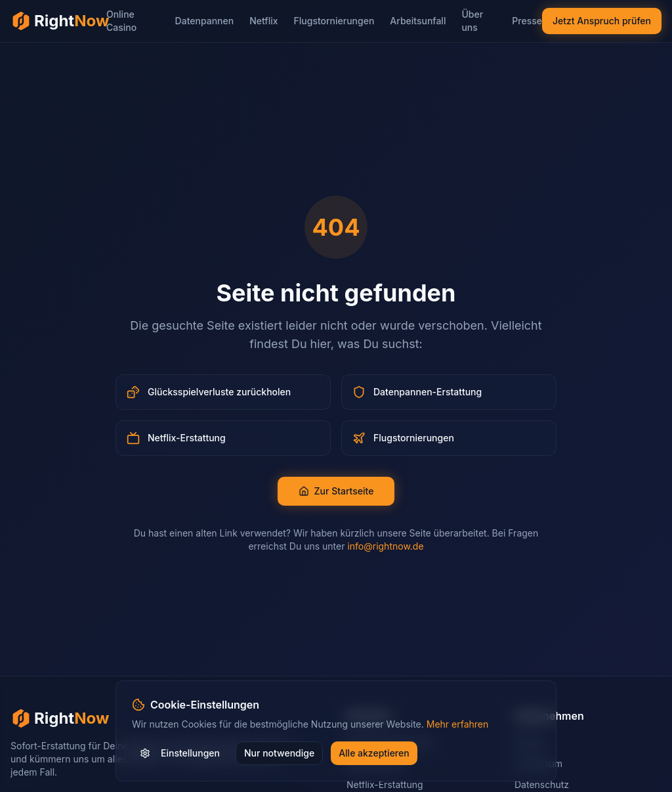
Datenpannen (205, 21)
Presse (527, 21)
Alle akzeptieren (374, 753)
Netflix (263, 21)
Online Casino (121, 21)
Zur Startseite (336, 491)
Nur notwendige (279, 753)
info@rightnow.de (385, 546)
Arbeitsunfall (418, 21)
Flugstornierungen (334, 21)
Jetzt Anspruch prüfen (602, 21)
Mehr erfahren (458, 724)
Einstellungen (180, 753)
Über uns (472, 21)
